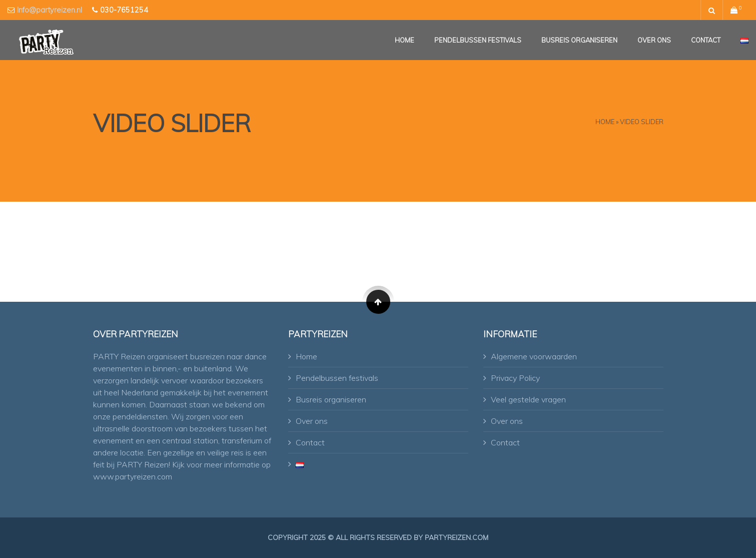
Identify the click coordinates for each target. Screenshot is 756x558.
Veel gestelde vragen (528, 399)
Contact (706, 40)
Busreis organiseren (579, 40)
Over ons (654, 40)
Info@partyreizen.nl (50, 10)
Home (405, 40)
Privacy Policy (515, 378)
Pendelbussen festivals (478, 40)
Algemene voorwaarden (534, 356)
